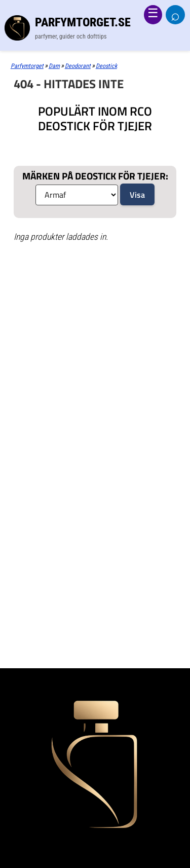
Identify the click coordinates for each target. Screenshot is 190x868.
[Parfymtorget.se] (95, 28)
